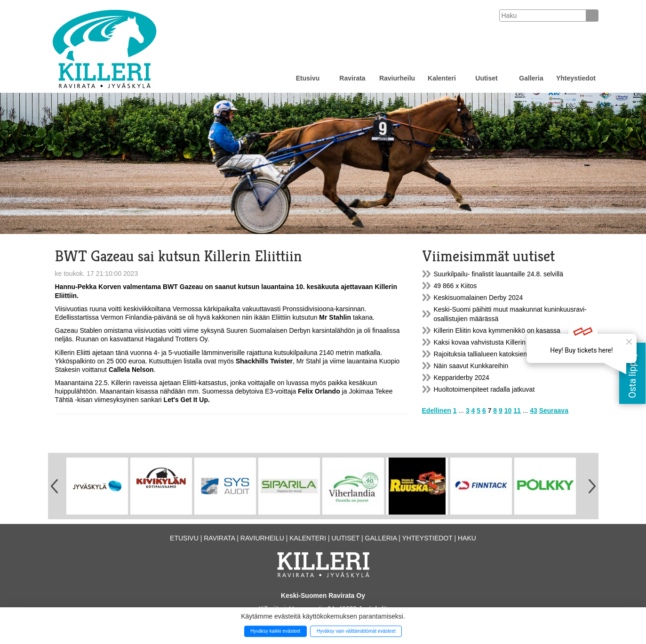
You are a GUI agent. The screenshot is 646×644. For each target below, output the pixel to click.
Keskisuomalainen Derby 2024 (479, 298)
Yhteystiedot (576, 78)
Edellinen (437, 411)
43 (534, 411)
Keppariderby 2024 (462, 378)
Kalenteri (442, 78)
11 (517, 411)
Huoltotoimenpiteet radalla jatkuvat (484, 389)
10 (508, 411)
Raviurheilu (397, 78)
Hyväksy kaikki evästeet (275, 631)
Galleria (531, 78)
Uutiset (486, 78)
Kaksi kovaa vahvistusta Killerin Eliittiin (490, 342)
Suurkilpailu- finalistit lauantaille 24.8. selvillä (498, 274)
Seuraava (554, 411)
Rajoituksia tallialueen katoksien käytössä (494, 354)
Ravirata (352, 78)
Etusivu (308, 78)
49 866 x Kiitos (455, 286)
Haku (467, 538)
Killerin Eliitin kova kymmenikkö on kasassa (497, 330)
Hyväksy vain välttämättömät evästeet (356, 631)
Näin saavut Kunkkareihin (471, 366)
